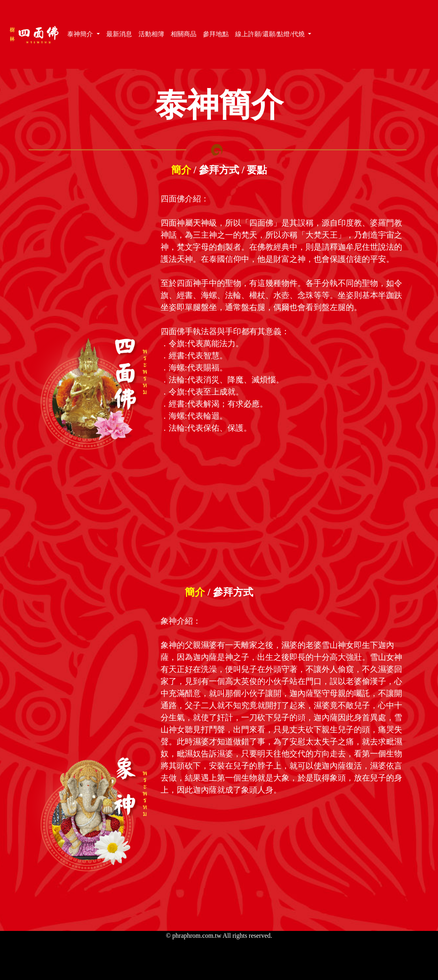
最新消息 (121, 33)
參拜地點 (217, 33)
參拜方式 (219, 170)
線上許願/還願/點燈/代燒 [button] (271, 34)
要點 (257, 170)
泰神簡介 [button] (81, 34)
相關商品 (185, 33)
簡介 (181, 170)
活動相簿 (153, 33)
